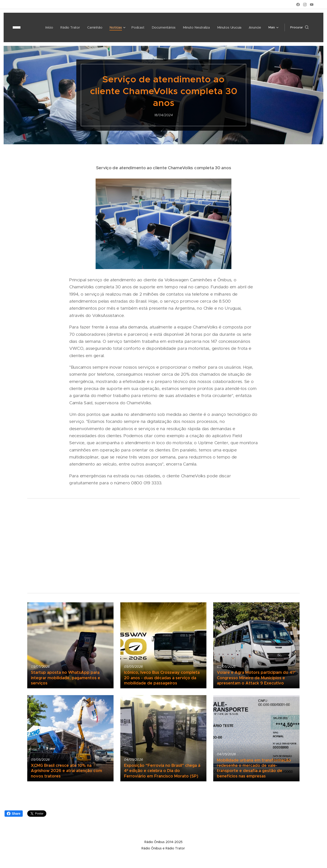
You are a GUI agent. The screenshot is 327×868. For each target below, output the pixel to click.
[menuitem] (36, 27)
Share (14, 814)
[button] (299, 27)
